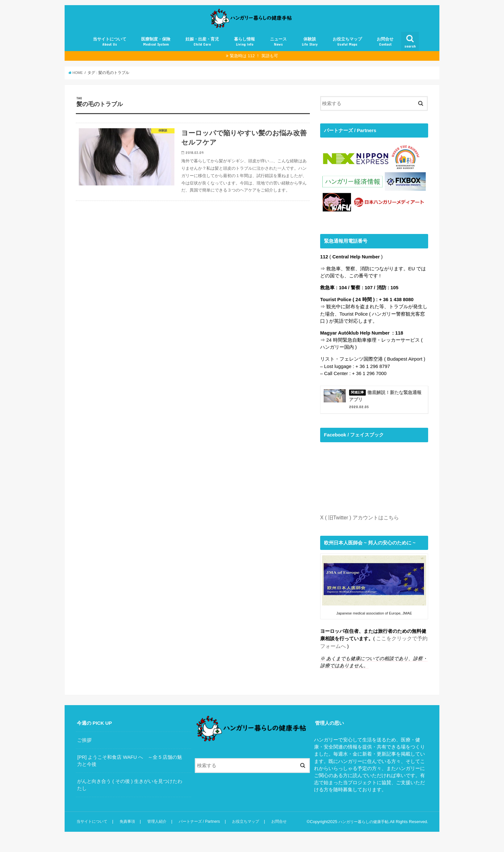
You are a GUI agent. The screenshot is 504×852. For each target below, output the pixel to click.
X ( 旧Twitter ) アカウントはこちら (357, 529)
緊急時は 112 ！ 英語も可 (254, 64)
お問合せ (385, 50)
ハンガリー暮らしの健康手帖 (361, 831)
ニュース (278, 50)
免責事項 (129, 831)
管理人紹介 (158, 831)
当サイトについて (110, 50)
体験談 (310, 50)
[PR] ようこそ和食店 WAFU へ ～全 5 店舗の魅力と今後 (130, 770)
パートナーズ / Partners (202, 831)
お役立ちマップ (347, 50)
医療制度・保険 (156, 50)
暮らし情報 (244, 50)
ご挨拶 (84, 750)
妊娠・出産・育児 (202, 50)
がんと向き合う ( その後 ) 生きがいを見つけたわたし (130, 794)
